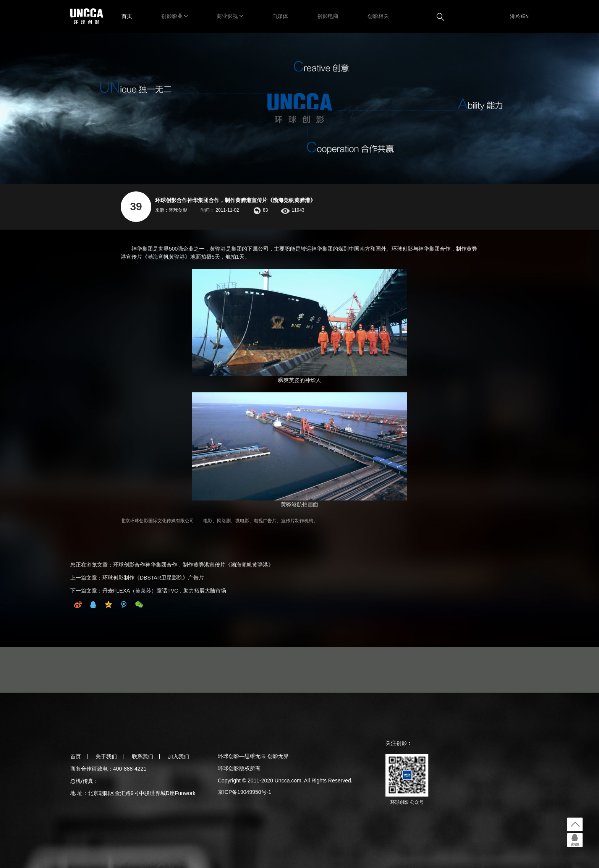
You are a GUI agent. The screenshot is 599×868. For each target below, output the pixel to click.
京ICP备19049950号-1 (244, 792)
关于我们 (106, 756)
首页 (127, 16)
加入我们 (178, 756)
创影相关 (378, 16)
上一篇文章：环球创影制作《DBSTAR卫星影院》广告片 (137, 578)
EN (525, 16)
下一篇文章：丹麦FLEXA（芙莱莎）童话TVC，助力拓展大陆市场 (148, 591)
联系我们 (142, 756)
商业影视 (227, 16)
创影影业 (172, 16)
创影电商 (328, 16)
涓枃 (515, 16)
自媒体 (280, 16)
